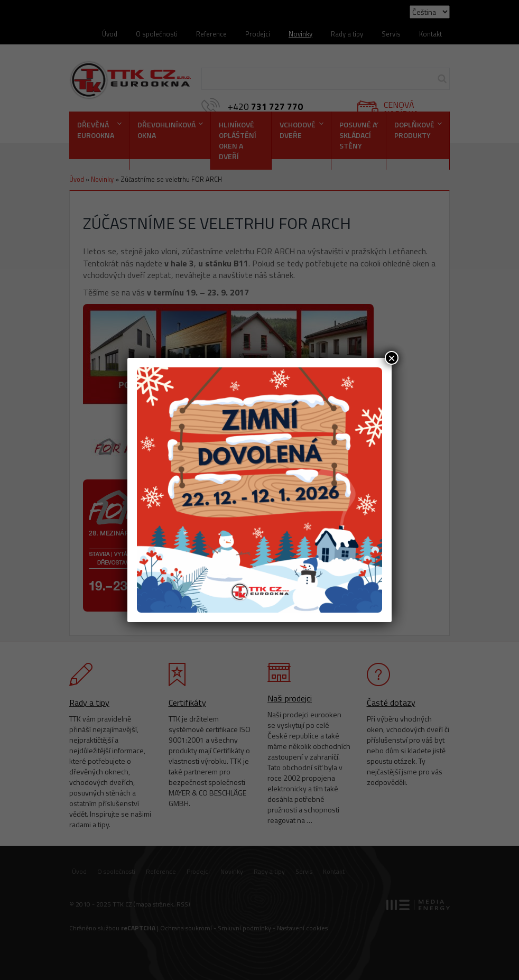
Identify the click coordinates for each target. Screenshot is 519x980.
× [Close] (392, 358)
